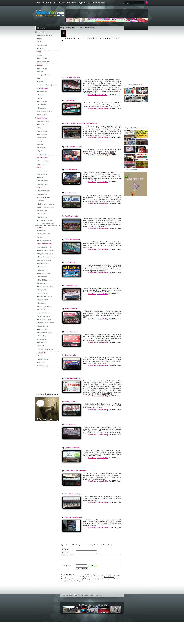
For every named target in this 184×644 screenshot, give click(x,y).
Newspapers (42, 178)
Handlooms (42, 303)
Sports (40, 151)
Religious (40, 227)
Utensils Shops (43, 343)
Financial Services (44, 62)
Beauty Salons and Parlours (47, 257)
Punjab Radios (70, 100)
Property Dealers (44, 217)
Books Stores (43, 68)
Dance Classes (43, 131)
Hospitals (41, 144)
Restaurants (42, 108)
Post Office (42, 164)
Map (50, 3)
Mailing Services (42, 158)
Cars (40, 42)
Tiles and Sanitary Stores (46, 224)
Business (61, 3)
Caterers (41, 95)
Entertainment (43, 277)
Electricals (42, 270)
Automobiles (41, 32)
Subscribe (101, 3)
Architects (41, 201)
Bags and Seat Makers (45, 254)
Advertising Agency (44, 171)
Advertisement (92, 3)
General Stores (43, 293)
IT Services (42, 310)
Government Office (44, 191)
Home (38, 3)
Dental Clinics (43, 134)
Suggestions (82, 3)
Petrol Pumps (43, 45)
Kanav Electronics (71, 170)
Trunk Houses (43, 339)
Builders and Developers (46, 204)
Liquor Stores (43, 101)
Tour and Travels (44, 366)
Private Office (43, 194)
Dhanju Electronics (71, 309)
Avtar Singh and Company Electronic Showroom (81, 123)
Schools (41, 82)
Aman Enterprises (71, 193)
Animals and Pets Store (46, 250)
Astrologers (42, 231)
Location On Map (102, 95)
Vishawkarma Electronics (73, 517)
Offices (39, 188)
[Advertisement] (93, 14)
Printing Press (43, 184)
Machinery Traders (44, 316)
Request (74, 3)
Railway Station (43, 359)
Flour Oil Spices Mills (45, 280)
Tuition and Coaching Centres (48, 85)
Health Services (42, 118)
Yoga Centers (43, 154)
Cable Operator (43, 174)
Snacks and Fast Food (45, 111)
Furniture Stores (43, 290)
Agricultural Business (45, 247)
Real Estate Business (44, 198)
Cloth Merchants (43, 264)
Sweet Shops (43, 115)
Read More (91, 95)
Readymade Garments (45, 333)
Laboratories (42, 148)
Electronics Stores (44, 273)
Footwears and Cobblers (46, 287)
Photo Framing (43, 326)
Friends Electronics (71, 332)
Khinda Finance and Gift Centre (75, 471)
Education (40, 65)
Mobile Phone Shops (45, 320)
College (41, 72)
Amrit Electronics (70, 425)
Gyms (40, 141)
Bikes (40, 39)
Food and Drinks (42, 88)
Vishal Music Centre (71, 216)
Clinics (40, 128)
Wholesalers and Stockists (47, 349)
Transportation (42, 353)
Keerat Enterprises (71, 286)
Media (39, 168)
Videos (55, 3)
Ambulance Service (44, 121)
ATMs (40, 55)
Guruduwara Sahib (44, 234)
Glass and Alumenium (45, 296)
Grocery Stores (43, 300)
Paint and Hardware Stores (47, 323)
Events (68, 3)
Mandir (41, 237)
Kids (40, 78)
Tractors (41, 48)
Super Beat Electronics (72, 77)
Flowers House (43, 283)
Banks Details (43, 58)
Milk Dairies (42, 105)
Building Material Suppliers (47, 207)
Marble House (43, 211)
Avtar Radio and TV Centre (74, 147)
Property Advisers (44, 214)
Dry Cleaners (42, 267)
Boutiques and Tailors (45, 260)
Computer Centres (44, 75)
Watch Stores (43, 346)
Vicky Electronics (70, 262)
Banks (39, 52)
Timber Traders (43, 336)
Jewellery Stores (44, 313)
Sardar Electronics (71, 401)
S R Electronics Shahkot (73, 378)
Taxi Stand (42, 362)
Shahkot (44, 3)
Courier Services (44, 161)
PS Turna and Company (73, 239)
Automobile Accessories (46, 35)
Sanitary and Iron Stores (46, 221)
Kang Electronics (70, 355)
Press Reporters (43, 181)
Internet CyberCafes (45, 306)
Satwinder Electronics (72, 448)
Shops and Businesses (44, 244)
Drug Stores (42, 138)
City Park (41, 125)
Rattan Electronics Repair (73, 494)
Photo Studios (43, 329)
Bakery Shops (43, 92)
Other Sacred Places (45, 240)
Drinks (40, 98)
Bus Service (42, 356)
